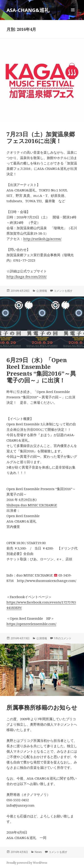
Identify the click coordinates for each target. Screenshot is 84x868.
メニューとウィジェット (73, 15)
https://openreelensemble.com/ (31, 624)
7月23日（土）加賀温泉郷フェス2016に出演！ (41, 137)
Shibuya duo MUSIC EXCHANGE (32, 505)
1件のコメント (63, 638)
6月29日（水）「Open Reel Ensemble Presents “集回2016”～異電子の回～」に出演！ (41, 370)
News (38, 852)
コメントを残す (63, 291)
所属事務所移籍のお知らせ (42, 707)
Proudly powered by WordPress (27, 863)
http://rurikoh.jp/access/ (42, 239)
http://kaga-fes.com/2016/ (27, 276)
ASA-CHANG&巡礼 (28, 10)
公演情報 (42, 291)
